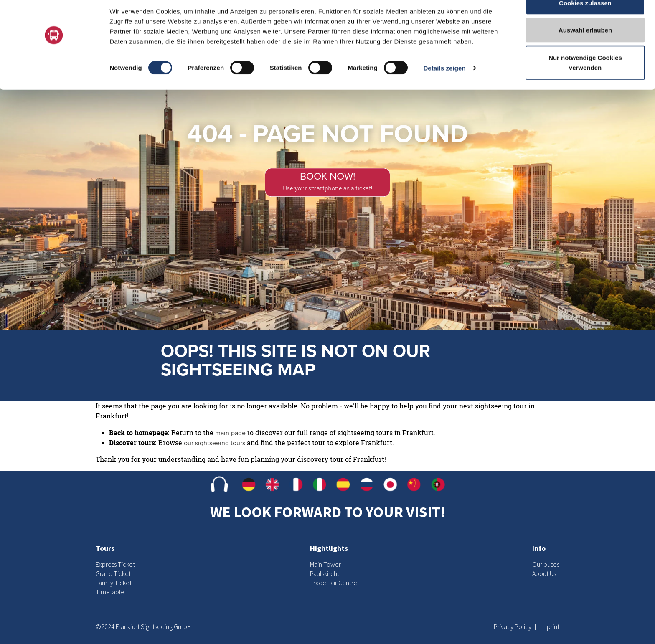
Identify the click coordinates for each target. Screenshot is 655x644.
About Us (544, 573)
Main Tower (325, 564)
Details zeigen (444, 87)
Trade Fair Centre (334, 583)
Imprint (550, 626)
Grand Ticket (113, 573)
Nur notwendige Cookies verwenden (585, 82)
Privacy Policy (513, 626)
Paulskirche (325, 573)
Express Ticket (115, 564)
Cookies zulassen (585, 22)
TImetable (110, 592)
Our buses (546, 564)
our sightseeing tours (215, 443)
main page (230, 433)
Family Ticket (114, 583)
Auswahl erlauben (585, 49)
